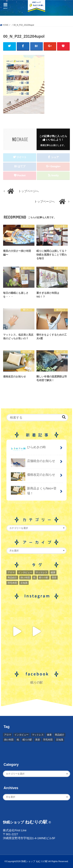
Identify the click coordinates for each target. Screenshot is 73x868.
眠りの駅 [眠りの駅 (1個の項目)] (44, 578)
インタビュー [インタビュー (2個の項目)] (25, 572)
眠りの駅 (37, 682)
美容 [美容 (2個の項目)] (54, 578)
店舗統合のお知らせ (33, 462)
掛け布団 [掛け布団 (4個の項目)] (25, 578)
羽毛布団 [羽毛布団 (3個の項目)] (12, 583)
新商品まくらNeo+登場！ (34, 490)
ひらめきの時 (28, 449)
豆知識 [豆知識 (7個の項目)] (24, 583)
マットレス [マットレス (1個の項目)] (41, 572)
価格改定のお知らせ (33, 476)
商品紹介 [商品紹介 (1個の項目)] (12, 578)
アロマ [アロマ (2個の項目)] (11, 572)
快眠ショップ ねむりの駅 (34, 861)
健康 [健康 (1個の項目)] (53, 572)
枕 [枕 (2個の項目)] (34, 578)
